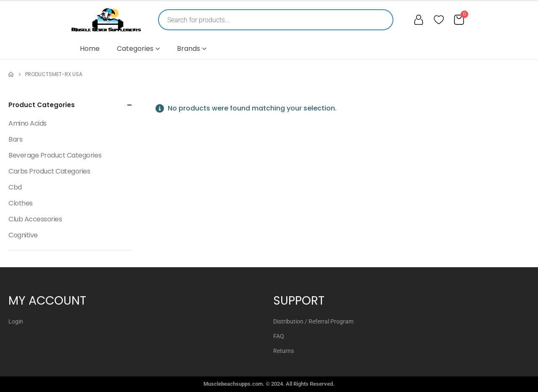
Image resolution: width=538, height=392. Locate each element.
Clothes (21, 203)
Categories (135, 49)
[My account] (419, 20)
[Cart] (459, 20)
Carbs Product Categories (49, 171)
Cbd (15, 187)
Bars (15, 139)
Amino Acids (28, 123)
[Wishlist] (439, 20)
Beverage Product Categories (55, 155)
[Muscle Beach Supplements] (106, 20)
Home (90, 49)
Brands (189, 49)
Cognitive (23, 235)
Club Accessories (35, 219)
